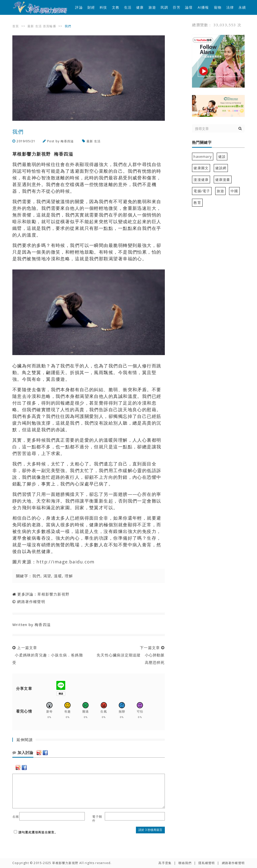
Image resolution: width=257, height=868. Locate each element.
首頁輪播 (50, 26)
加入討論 (23, 753)
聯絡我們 (185, 863)
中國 (234, 191)
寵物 (218, 7)
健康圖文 (201, 168)
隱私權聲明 (207, 863)
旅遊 (152, 7)
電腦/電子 (202, 191)
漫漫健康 (201, 180)
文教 (116, 7)
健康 (140, 7)
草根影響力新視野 (53, 594)
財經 (91, 7)
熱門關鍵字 (202, 143)
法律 (230, 7)
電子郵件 (97, 819)
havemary (203, 157)
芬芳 (176, 7)
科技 (103, 7)
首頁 (16, 26)
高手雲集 (165, 863)
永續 (242, 7)
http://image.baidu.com (65, 562)
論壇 (189, 7)
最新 (31, 26)
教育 (197, 203)
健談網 (221, 168)
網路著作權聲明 (31, 602)
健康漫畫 (223, 180)
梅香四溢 (68, 141)
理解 (69, 576)
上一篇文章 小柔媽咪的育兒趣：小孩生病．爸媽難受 (48, 655)
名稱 (16, 817)
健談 (222, 157)
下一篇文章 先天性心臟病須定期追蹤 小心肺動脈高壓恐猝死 (129, 655)
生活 (128, 7)
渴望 (47, 576)
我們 (36, 576)
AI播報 (203, 7)
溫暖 (58, 576)
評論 (79, 7)
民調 (164, 7)
